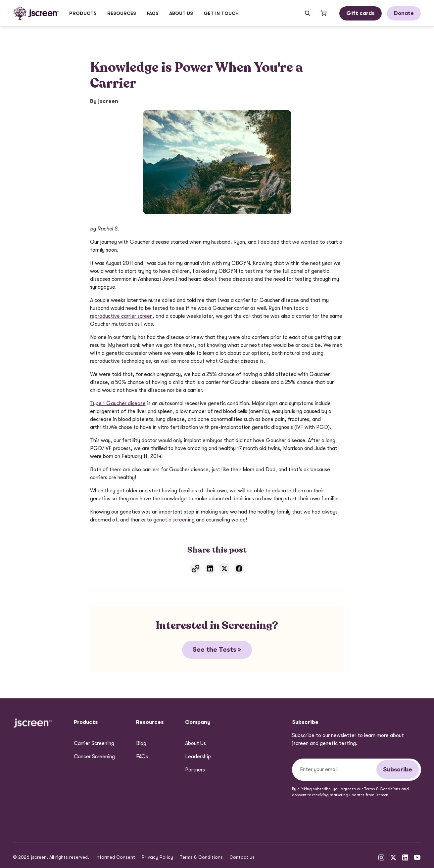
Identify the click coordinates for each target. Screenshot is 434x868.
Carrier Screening (94, 743)
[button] (83, 13)
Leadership (198, 757)
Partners (195, 770)
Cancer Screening (94, 757)
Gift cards (361, 13)
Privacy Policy (157, 857)
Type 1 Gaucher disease (118, 403)
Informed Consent (115, 857)
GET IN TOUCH (221, 13)
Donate (404, 13)
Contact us (242, 857)
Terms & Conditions (201, 857)
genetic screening (174, 520)
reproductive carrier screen (121, 316)
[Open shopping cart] (324, 13)
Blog (141, 743)
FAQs (153, 13)
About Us (195, 743)
